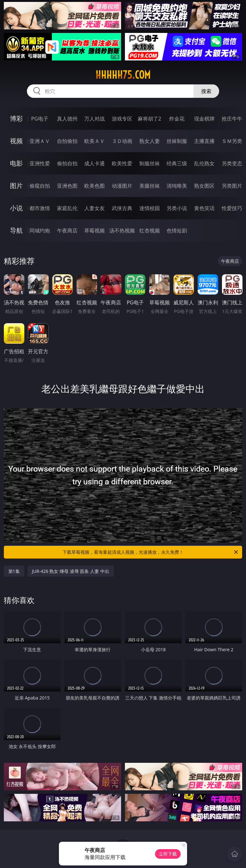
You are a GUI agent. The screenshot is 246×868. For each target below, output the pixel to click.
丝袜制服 (177, 141)
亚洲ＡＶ (40, 141)
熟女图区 (204, 186)
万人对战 (94, 119)
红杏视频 (150, 231)
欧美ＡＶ (94, 141)
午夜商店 (67, 231)
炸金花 (177, 119)
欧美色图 (94, 186)
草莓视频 (94, 231)
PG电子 (40, 119)
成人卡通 (94, 163)
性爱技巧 (232, 208)
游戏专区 (122, 119)
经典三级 (177, 163)
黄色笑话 (204, 208)
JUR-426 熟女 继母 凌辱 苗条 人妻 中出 (71, 571)
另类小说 (177, 208)
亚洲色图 (67, 186)
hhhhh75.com (123, 75)
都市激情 (40, 208)
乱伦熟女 (204, 163)
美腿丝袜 (150, 186)
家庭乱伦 (67, 208)
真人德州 (67, 119)
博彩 (16, 118)
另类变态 (232, 163)
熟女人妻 (150, 141)
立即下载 (168, 854)
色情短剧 (177, 231)
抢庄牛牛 (232, 119)
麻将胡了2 (149, 119)
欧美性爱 (122, 163)
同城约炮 (40, 231)
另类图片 (232, 186)
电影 (16, 163)
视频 (16, 141)
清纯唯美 (177, 186)
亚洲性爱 (40, 163)
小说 (16, 208)
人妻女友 (94, 208)
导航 (16, 230)
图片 (16, 186)
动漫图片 (122, 186)
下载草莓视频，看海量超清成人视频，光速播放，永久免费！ (151, 552)
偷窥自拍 (40, 186)
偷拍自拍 (67, 163)
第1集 (14, 571)
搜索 (206, 91)
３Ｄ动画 (122, 141)
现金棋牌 (204, 119)
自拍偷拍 (67, 141)
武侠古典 (122, 208)
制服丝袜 (150, 163)
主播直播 (204, 141)
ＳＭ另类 (232, 141)
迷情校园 (150, 208)
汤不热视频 (122, 231)
